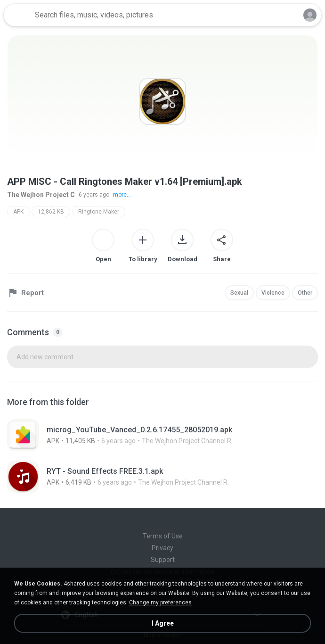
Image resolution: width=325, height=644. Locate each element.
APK (18, 212)
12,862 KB (51, 212)
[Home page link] (18, 15)
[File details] (162, 435)
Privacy (162, 548)
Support (163, 560)
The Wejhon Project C (41, 195)
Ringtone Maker (99, 212)
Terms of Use (163, 536)
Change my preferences (160, 603)
